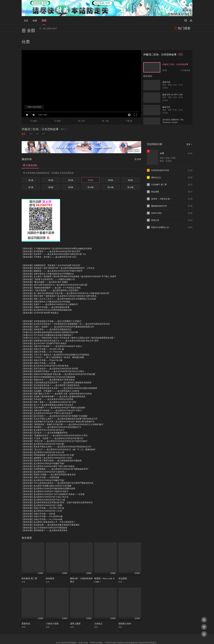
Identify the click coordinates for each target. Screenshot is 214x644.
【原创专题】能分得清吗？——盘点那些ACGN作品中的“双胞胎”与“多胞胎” (55, 400)
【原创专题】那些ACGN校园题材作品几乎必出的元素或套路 (48, 361)
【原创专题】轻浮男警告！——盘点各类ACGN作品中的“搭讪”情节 (51, 236)
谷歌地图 (130, 638)
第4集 (91, 165)
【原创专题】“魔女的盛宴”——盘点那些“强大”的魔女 (45, 266)
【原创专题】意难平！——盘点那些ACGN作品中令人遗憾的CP (50, 289)
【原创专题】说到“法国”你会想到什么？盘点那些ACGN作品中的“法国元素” (55, 269)
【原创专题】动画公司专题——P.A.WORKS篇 (42, 501)
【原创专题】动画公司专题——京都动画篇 (41, 462)
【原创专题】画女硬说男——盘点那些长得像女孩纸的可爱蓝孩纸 (51, 509)
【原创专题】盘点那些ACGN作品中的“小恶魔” (42, 490)
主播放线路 (30, 150)
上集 (105, 105)
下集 (129, 105)
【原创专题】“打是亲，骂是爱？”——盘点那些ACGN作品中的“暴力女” (53, 423)
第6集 (130, 165)
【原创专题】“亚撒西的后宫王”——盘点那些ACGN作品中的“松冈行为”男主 (55, 420)
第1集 (31, 165)
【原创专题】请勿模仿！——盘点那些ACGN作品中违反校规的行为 (51, 412)
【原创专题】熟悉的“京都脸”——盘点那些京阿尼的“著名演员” (49, 459)
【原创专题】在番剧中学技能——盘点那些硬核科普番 (46, 292)
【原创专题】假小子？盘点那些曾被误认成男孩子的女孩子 (48, 389)
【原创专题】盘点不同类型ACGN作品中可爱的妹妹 (44, 512)
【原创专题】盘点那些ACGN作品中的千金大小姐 (43, 484)
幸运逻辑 (123, 563)
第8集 (51, 172)
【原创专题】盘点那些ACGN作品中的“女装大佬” (43, 437)
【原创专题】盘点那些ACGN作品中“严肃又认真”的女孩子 (47, 398)
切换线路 (185, 55)
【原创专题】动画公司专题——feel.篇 (38, 498)
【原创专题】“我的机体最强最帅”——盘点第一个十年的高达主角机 (51, 272)
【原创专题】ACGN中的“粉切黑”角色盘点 (40, 297)
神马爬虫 (96, 638)
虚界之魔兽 (75, 608)
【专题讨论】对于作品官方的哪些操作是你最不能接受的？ (48, 319)
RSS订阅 (72, 638)
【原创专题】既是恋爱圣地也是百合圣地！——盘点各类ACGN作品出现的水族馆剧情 (59, 373)
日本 (37, 118)
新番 (35, 20)
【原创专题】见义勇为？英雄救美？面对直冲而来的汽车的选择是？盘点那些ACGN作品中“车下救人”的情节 (69, 261)
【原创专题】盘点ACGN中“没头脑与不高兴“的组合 (44, 328)
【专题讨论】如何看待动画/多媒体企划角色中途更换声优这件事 (50, 317)
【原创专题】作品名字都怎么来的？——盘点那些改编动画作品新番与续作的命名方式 (59, 403)
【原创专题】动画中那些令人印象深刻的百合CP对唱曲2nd (48, 258)
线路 (34, 105)
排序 (138, 144)
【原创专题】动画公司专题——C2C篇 (39, 347)
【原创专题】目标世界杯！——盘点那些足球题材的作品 (47, 314)
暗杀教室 (50, 563)
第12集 (130, 172)
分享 (81, 105)
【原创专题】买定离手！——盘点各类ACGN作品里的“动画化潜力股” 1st (54, 239)
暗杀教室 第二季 (29, 563)
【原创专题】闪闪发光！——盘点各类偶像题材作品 (45, 417)
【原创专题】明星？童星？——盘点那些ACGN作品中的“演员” (49, 387)
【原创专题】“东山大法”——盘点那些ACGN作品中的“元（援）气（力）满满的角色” (59, 434)
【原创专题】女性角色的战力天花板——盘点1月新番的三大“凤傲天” (52, 305)
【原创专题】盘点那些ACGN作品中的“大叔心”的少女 (45, 481)
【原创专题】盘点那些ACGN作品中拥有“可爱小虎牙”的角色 (48, 451)
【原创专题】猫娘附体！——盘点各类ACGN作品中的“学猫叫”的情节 (52, 255)
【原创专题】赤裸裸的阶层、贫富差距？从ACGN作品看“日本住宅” (51, 250)
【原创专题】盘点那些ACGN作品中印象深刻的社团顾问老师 (48, 473)
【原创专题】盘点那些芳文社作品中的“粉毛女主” (43, 414)
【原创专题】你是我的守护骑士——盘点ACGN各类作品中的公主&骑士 (53, 356)
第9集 (71, 172)
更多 (189, 129)
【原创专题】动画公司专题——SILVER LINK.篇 (43, 333)
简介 (64, 114)
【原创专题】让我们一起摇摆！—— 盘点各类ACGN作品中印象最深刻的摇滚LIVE (58, 311)
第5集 (111, 165)
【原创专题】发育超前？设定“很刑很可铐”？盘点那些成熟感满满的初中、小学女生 (58, 253)
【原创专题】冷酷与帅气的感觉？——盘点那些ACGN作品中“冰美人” (52, 331)
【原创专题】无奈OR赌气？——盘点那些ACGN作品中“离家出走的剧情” (54, 392)
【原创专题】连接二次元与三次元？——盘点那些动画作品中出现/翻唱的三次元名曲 (59, 283)
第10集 (91, 172)
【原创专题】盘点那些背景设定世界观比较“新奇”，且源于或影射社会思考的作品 (57, 487)
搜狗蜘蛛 (107, 638)
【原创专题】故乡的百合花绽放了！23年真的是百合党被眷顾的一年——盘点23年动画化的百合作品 (66, 308)
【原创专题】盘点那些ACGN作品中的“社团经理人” (44, 456)
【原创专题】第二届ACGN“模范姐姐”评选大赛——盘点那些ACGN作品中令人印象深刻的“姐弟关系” (66, 278)
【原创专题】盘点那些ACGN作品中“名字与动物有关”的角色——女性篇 (53, 479)
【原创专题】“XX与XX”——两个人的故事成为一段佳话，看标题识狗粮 (53, 342)
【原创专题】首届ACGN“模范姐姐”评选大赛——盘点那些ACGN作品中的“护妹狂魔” (59, 359)
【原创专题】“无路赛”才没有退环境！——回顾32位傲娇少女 (48, 264)
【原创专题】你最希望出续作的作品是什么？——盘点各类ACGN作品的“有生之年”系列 (60, 325)
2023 (31, 118)
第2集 (51, 165)
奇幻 (44, 118)
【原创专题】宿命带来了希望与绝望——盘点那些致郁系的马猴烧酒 (52, 445)
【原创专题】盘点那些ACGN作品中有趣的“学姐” (43, 465)
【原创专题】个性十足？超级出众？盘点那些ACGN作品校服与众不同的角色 (55, 339)
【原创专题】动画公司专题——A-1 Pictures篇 (42, 336)
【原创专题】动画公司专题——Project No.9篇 (42, 345)
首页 (26, 20)
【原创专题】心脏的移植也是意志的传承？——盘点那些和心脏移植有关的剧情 (56, 367)
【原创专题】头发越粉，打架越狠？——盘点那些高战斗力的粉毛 (51, 375)
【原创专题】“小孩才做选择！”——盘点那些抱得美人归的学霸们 (50, 275)
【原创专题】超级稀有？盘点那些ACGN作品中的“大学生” (47, 442)
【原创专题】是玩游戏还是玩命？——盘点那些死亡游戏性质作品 (51, 370)
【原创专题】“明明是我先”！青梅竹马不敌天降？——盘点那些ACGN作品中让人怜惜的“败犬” (63, 409)
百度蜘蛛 (84, 638)
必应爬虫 (142, 638)
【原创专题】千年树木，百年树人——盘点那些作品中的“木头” (49, 241)
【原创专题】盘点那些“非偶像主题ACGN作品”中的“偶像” (47, 470)
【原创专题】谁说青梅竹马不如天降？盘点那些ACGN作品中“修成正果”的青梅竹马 (58, 406)
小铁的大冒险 (52, 608)
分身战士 (98, 608)
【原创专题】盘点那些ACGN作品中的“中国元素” (43, 428)
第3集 (71, 165)
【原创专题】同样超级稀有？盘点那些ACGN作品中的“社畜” (48, 439)
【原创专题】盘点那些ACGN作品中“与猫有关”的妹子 (45, 476)
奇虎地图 (119, 638)
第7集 (31, 172)
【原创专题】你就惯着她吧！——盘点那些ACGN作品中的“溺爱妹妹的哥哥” (55, 453)
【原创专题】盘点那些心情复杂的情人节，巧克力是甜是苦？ (49, 506)
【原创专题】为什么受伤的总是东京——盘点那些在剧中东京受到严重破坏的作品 (57, 467)
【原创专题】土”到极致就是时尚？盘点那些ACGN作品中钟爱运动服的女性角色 (57, 233)
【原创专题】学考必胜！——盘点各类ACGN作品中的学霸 (47, 384)
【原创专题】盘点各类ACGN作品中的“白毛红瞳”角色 (45, 350)
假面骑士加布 (125, 608)
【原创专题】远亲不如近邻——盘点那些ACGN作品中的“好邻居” (50, 353)
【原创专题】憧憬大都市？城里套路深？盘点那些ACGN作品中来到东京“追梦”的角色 (59, 280)
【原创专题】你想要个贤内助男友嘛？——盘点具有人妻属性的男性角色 (53, 381)
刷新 (58, 105)
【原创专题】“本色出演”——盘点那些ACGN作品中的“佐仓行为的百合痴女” (55, 426)
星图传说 (26, 608)
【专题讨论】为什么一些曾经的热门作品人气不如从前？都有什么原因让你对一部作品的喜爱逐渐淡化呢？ (68, 322)
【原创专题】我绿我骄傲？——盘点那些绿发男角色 (45, 515)
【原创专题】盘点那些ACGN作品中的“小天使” (42, 495)
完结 (44, 20)
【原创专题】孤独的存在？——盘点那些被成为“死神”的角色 (48, 364)
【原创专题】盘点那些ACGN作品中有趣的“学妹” (43, 448)
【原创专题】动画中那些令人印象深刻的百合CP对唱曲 (46, 286)
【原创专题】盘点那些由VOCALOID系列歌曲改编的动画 (47, 294)
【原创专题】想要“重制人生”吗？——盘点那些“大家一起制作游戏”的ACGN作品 (57, 378)
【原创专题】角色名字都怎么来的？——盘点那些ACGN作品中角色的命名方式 (56, 431)
